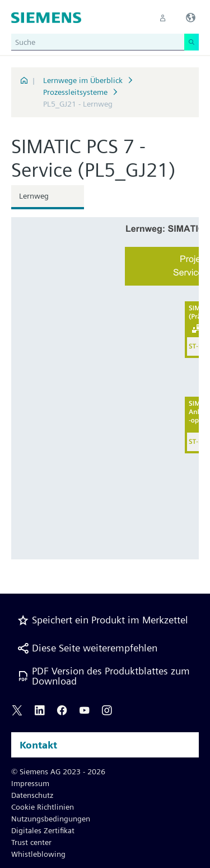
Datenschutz (32, 795)
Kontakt (38, 745)
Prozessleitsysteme (75, 92)
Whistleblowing (38, 854)
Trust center (31, 842)
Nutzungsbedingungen (51, 819)
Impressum (30, 783)
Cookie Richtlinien (43, 807)
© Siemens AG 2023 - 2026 (58, 771)
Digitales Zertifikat (43, 830)
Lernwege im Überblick (83, 80)
